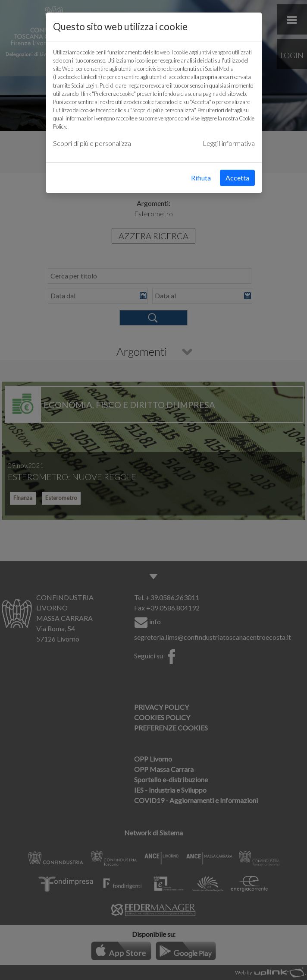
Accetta (237, 178)
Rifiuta (201, 178)
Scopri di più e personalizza (92, 143)
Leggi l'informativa (229, 143)
